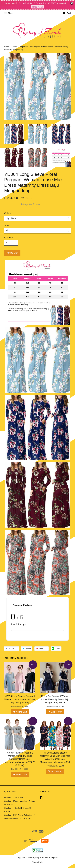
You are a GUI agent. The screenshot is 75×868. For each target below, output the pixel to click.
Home (6, 47)
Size (6, 225)
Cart (67, 13)
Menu (9, 13)
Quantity (8, 238)
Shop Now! (37, 7)
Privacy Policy (38, 862)
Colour (8, 213)
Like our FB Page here (14, 797)
